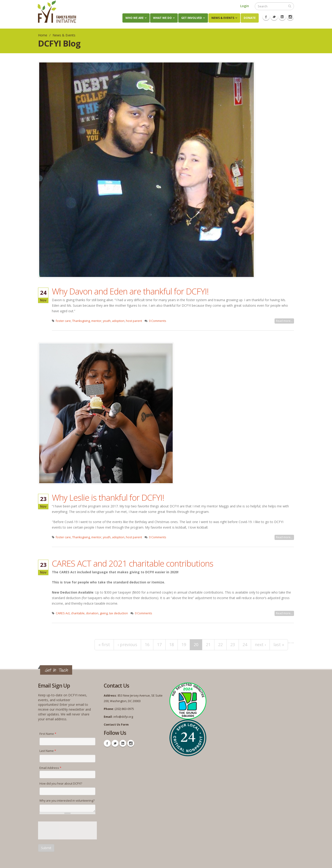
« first (104, 644)
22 (220, 644)
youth (107, 321)
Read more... (284, 321)
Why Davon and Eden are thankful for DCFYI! (130, 291)
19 (184, 644)
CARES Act (63, 613)
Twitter (274, 17)
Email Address (50, 768)
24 (245, 644)
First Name (48, 734)
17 (159, 644)
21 (208, 644)
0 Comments (158, 321)
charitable (78, 613)
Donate (250, 18)
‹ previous (127, 644)
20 (196, 644)
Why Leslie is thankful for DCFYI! (108, 497)
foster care (63, 321)
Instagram (290, 17)
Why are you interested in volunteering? (67, 801)
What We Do (162, 18)
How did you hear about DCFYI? (61, 784)
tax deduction (119, 613)
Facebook (266, 17)
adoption (118, 321)
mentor (96, 321)
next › (260, 644)
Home (43, 35)
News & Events (223, 18)
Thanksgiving (81, 321)
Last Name (48, 751)
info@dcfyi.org (123, 717)
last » (279, 644)
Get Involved (192, 18)
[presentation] (73, 830)
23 (233, 644)
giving (104, 613)
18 (172, 644)
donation (92, 613)
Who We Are (135, 18)
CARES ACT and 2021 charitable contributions (133, 563)
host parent (134, 321)
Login (245, 6)
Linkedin (282, 17)
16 (147, 644)
